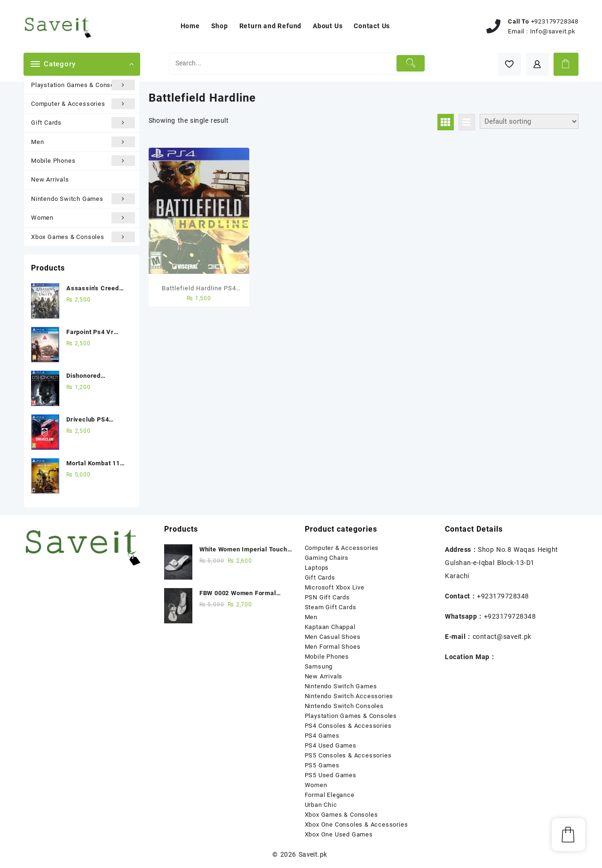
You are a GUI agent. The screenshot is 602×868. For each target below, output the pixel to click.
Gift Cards (83, 123)
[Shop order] (529, 121)
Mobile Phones (83, 161)
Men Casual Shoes (333, 637)
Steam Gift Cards (331, 607)
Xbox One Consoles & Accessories (356, 824)
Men (83, 142)
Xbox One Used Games (339, 834)
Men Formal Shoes (333, 647)
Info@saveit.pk (553, 31)
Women (83, 218)
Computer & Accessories (83, 104)
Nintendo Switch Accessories (349, 696)
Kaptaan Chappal (330, 627)
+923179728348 (555, 21)
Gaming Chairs (327, 558)
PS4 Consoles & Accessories (348, 726)
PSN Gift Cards (327, 597)
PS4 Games (322, 736)
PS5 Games (322, 765)
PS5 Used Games (331, 775)
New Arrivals (50, 179)
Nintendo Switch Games (83, 199)
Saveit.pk (313, 854)
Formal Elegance (330, 795)
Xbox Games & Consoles (83, 237)
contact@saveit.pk (502, 637)
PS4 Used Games (331, 745)
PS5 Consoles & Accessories (348, 755)
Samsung (319, 666)
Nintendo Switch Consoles (344, 706)
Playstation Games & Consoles (83, 85)
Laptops (317, 568)
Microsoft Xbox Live (335, 587)
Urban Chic (321, 805)
